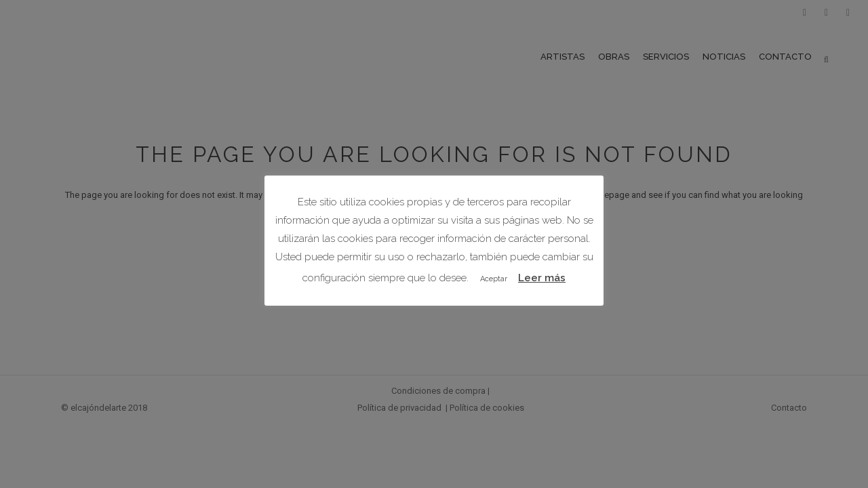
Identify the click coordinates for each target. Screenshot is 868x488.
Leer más (542, 278)
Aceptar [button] (494, 279)
